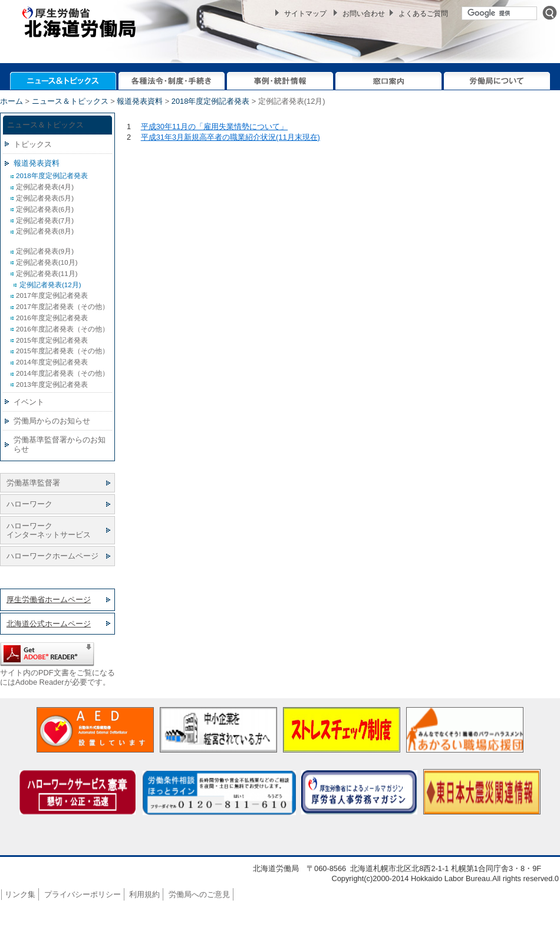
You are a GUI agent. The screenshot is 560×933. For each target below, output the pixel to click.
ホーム (11, 101)
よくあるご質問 (423, 14)
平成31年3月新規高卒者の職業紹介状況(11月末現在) (230, 137)
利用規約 (144, 894)
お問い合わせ (364, 14)
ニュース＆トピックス (70, 101)
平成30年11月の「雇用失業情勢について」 (214, 127)
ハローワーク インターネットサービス (49, 530)
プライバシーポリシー (83, 894)
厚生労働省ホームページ (49, 599)
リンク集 (20, 894)
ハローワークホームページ (52, 556)
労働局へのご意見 (199, 894)
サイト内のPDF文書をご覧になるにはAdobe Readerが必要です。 (57, 677)
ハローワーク (29, 504)
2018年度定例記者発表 (210, 101)
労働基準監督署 (33, 483)
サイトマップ (305, 14)
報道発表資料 (140, 101)
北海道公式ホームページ (49, 624)
